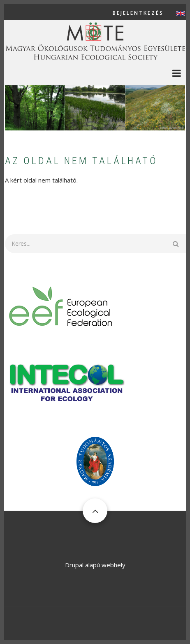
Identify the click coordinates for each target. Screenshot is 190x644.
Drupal (74, 565)
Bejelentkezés (138, 13)
